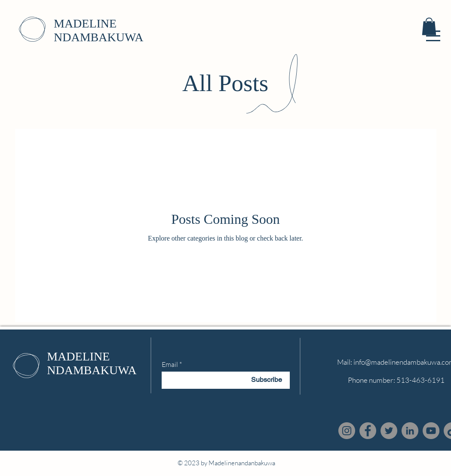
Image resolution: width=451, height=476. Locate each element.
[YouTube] (431, 431)
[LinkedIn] (410, 431)
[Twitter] (389, 431)
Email (170, 364)
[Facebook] (368, 431)
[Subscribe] (267, 380)
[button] (433, 36)
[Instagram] (347, 431)
